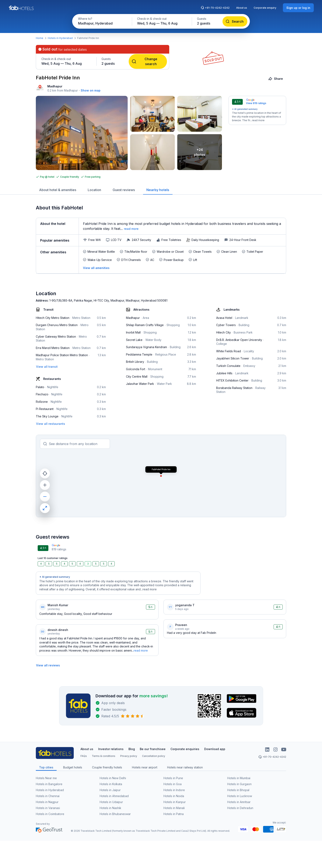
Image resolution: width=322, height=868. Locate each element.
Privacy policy (129, 756)
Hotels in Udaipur (111, 802)
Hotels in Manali (174, 808)
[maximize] (45, 508)
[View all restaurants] (51, 424)
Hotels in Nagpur (47, 802)
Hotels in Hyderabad (60, 38)
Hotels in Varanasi (48, 808)
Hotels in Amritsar (239, 802)
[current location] (45, 473)
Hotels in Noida (174, 796)
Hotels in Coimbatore (50, 814)
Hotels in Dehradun (240, 808)
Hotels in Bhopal (238, 790)
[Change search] (148, 61)
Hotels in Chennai (48, 796)
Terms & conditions (104, 756)
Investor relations (111, 749)
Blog (132, 749)
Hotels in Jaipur (110, 790)
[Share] (276, 79)
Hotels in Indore (174, 790)
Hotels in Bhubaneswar (115, 814)
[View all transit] (47, 367)
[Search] (235, 21)
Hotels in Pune (173, 778)
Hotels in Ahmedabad (114, 796)
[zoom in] (45, 485)
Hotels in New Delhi (113, 778)
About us (242, 8)
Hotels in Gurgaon (239, 784)
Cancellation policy (154, 756)
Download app (215, 749)
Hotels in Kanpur (175, 802)
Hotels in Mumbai (239, 778)
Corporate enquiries (185, 749)
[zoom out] (45, 497)
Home (40, 38)
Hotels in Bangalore (49, 784)
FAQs (84, 756)
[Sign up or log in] (298, 8)
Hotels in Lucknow (240, 796)
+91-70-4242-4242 (215, 8)
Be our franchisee (153, 749)
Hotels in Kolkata (111, 784)
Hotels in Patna (174, 814)
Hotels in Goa (173, 784)
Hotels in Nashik (110, 808)
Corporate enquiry (265, 8)
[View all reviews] (48, 665)
